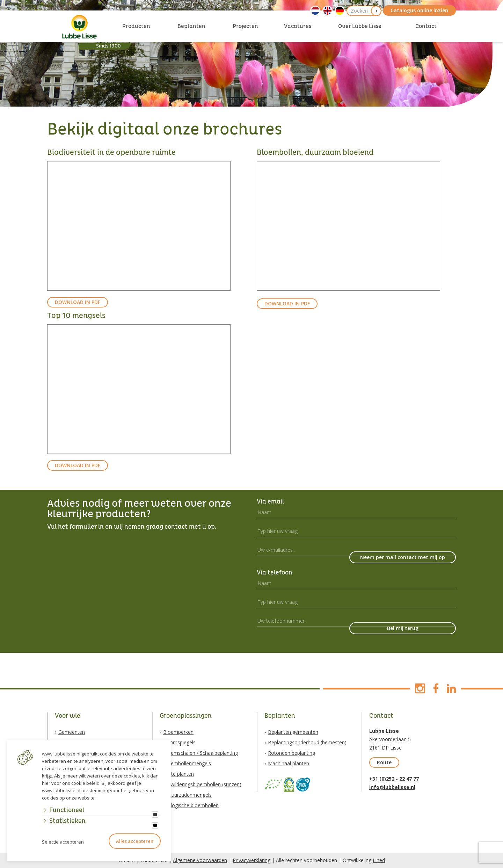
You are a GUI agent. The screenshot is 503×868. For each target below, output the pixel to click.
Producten (136, 26)
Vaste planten (178, 774)
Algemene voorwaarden (200, 860)
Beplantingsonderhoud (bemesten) (307, 742)
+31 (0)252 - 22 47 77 (394, 779)
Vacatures (298, 26)
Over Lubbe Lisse (360, 26)
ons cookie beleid (81, 783)
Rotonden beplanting (291, 753)
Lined (379, 860)
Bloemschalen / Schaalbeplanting (201, 753)
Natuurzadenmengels (187, 795)
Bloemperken (178, 732)
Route (384, 762)
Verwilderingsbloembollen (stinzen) (202, 784)
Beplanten (191, 26)
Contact (426, 26)
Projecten (245, 26)
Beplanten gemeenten (293, 732)
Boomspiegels (179, 742)
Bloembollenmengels (187, 763)
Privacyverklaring (251, 860)
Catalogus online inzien (419, 10)
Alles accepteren (135, 841)
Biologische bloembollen (191, 805)
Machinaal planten (289, 763)
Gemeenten (72, 732)
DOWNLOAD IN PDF (78, 302)
